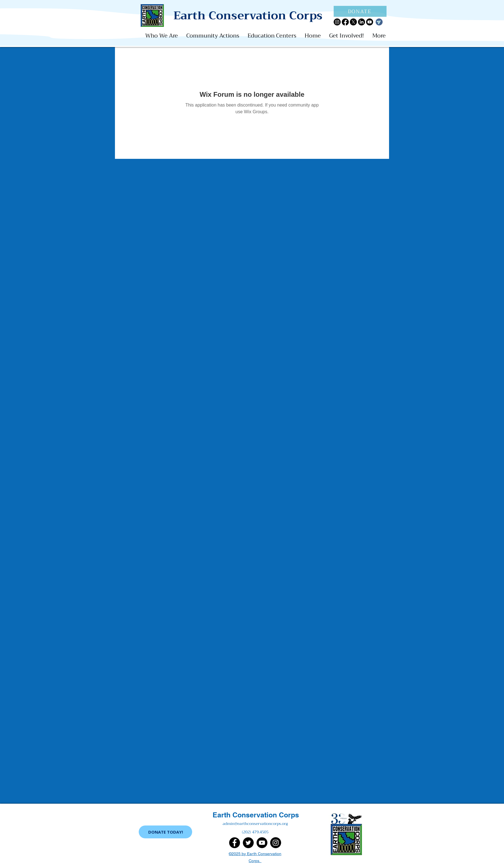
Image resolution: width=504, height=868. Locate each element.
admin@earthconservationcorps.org (255, 824)
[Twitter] (248, 843)
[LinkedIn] (361, 22)
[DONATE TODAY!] (165, 832)
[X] (353, 22)
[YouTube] (262, 843)
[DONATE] (360, 11)
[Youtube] (370, 22)
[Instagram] (337, 22)
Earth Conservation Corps (256, 815)
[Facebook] (345, 22)
